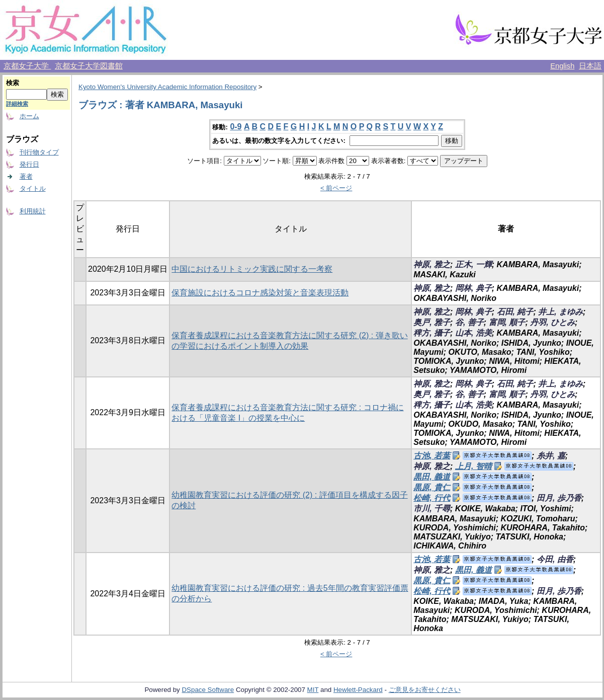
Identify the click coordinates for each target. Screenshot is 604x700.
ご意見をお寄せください (425, 690)
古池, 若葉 (432, 456)
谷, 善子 (469, 322)
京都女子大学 (27, 66)
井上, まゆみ (560, 312)
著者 (26, 176)
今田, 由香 (555, 559)
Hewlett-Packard (358, 690)
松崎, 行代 (432, 498)
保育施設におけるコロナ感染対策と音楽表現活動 (260, 293)
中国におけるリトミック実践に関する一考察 (252, 269)
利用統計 (33, 211)
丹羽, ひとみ (552, 322)
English (562, 66)
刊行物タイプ (39, 152)
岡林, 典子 (473, 288)
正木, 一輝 (473, 264)
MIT (313, 690)
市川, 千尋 (432, 509)
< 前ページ (336, 188)
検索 (13, 83)
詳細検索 (17, 104)
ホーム (29, 116)
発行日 (29, 164)
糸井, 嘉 (551, 456)
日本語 (590, 66)
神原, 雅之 (432, 264)
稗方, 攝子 (432, 333)
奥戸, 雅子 (432, 322)
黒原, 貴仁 (432, 487)
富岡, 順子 (507, 322)
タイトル (33, 188)
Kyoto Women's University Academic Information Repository (167, 87)
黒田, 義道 (432, 477)
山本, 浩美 (473, 333)
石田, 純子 (515, 312)
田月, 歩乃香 (559, 498)
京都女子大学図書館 (89, 66)
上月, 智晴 (473, 466)
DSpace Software (208, 690)
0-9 (236, 127)
